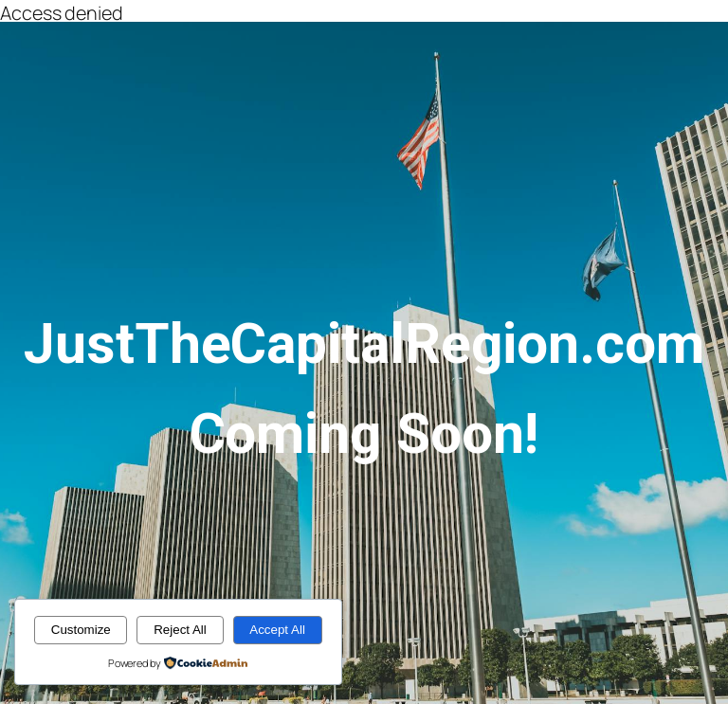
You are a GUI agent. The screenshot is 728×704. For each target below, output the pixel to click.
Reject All (180, 630)
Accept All (277, 630)
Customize (81, 630)
